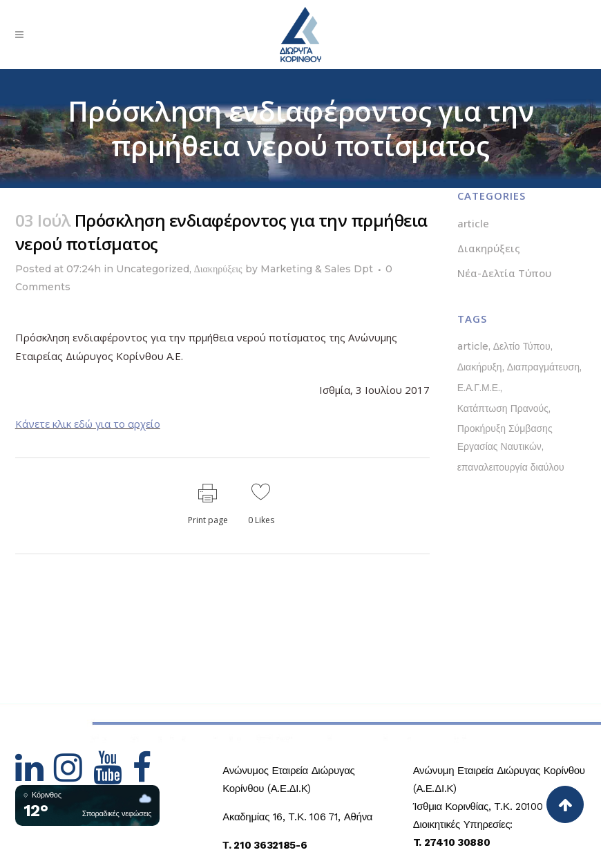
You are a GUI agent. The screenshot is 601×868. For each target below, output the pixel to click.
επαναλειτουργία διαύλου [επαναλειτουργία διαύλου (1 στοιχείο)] (511, 467)
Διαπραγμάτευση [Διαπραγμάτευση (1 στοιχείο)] (543, 367)
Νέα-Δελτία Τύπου (504, 273)
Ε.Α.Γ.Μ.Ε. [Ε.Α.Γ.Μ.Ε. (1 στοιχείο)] (479, 388)
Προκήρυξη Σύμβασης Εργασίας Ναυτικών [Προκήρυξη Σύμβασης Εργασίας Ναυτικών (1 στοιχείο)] (505, 437)
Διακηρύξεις (218, 269)
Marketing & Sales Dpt (317, 269)
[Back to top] (565, 804)
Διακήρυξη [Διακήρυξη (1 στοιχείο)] (480, 367)
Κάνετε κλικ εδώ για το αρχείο (88, 424)
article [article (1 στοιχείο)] (473, 346)
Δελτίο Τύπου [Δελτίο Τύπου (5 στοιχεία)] (522, 346)
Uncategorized (153, 269)
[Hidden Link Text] (35, 776)
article (473, 223)
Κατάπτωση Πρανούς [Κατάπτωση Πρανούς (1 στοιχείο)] (503, 408)
